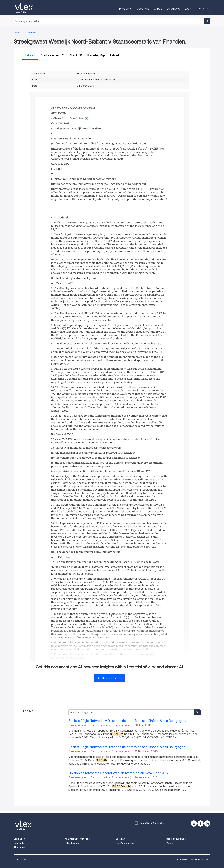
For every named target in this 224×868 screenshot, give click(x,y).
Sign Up (203, 9)
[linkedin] (207, 823)
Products (126, 9)
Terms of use (20, 860)
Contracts (19, 843)
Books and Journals (176, 839)
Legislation (19, 839)
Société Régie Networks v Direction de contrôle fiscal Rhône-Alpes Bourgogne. (127, 721)
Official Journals (73, 843)
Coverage (143, 9)
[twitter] (194, 823)
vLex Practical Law (125, 843)
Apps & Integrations (167, 9)
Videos (170, 843)
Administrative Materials (77, 839)
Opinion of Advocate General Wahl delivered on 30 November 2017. (119, 773)
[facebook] (200, 823)
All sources (19, 847)
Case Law (120, 839)
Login (188, 9)
